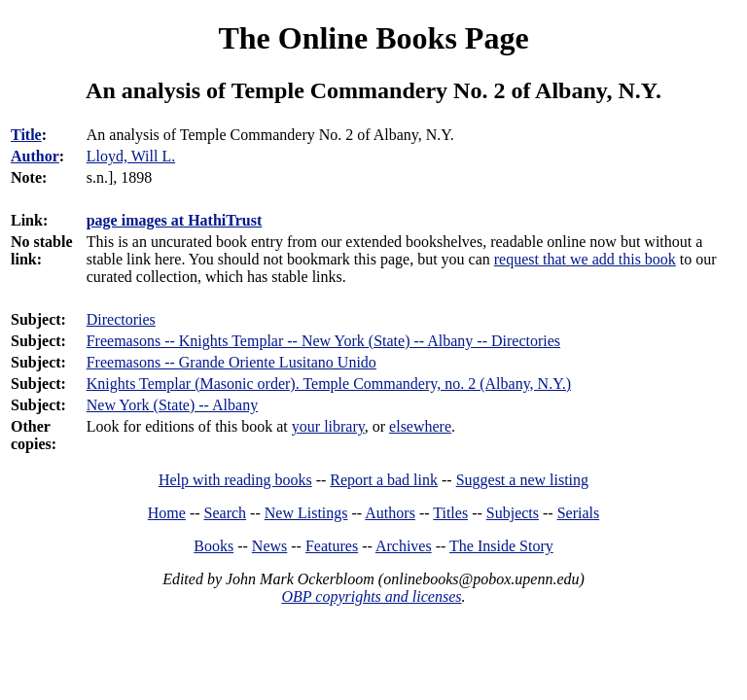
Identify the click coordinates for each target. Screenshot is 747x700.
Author (35, 156)
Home (167, 513)
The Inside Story (501, 546)
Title (26, 135)
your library (328, 426)
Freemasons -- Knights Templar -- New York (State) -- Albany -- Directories (323, 341)
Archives (404, 546)
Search (226, 513)
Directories (121, 319)
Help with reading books (235, 480)
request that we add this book (585, 259)
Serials (579, 513)
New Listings (306, 513)
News (269, 546)
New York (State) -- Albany (172, 405)
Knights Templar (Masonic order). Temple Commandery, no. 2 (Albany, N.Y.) (329, 384)
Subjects (513, 513)
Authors (390, 513)
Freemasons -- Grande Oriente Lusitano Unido (231, 362)
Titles (450, 513)
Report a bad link (384, 480)
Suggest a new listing (522, 480)
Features (332, 546)
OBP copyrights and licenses (371, 596)
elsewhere (420, 426)
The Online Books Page (373, 38)
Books (213, 546)
